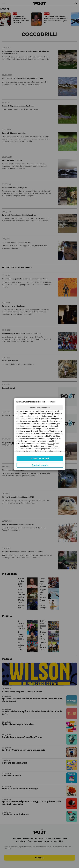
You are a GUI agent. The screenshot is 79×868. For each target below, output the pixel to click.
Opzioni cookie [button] (40, 465)
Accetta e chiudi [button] (40, 459)
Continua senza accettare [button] (40, 408)
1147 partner (41, 441)
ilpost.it (51, 444)
